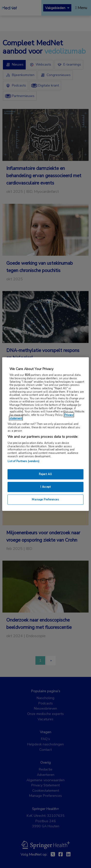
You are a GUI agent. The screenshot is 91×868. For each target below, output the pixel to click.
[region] (45, 434)
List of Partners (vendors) (23, 461)
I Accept (46, 487)
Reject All (45, 474)
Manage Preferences (45, 499)
